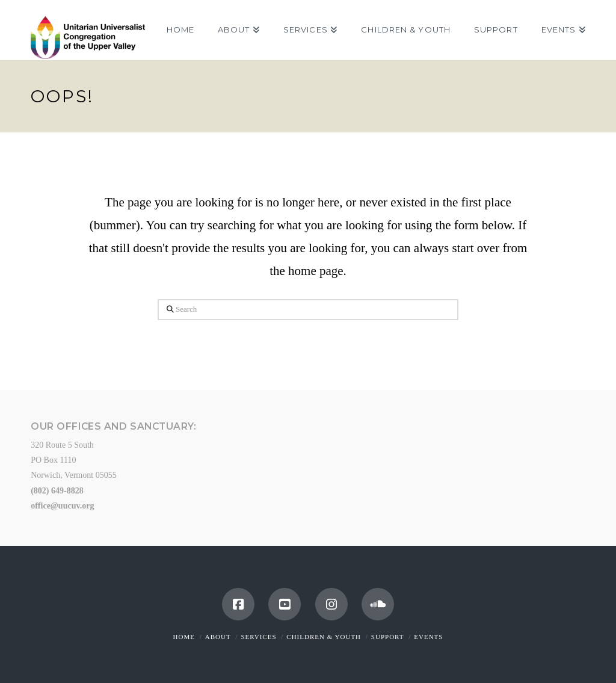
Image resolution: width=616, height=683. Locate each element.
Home (184, 637)
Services (258, 637)
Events (428, 637)
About (218, 637)
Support (388, 637)
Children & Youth (324, 637)
